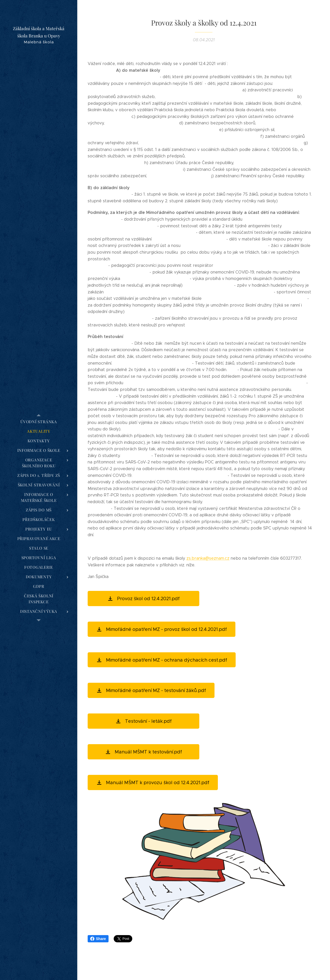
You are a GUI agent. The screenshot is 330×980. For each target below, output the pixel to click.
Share (98, 939)
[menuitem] (39, 422)
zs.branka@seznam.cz (208, 558)
